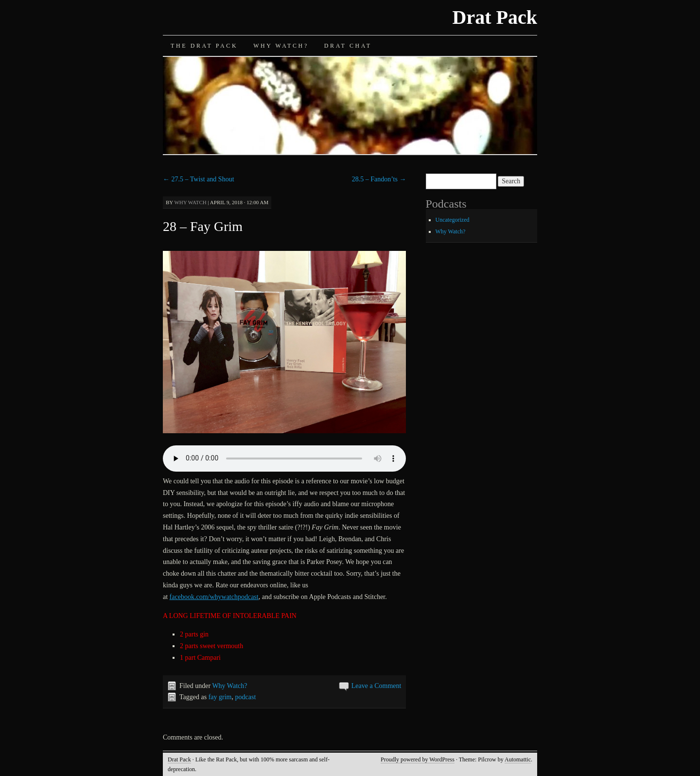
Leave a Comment (376, 686)
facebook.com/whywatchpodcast (214, 597)
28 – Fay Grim (203, 226)
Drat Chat (348, 46)
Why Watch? (281, 46)
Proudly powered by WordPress (418, 759)
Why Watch (190, 202)
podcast (246, 697)
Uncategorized (453, 220)
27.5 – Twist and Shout (199, 179)
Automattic (518, 759)
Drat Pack (495, 17)
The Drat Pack (204, 46)
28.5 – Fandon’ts (379, 179)
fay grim (220, 697)
